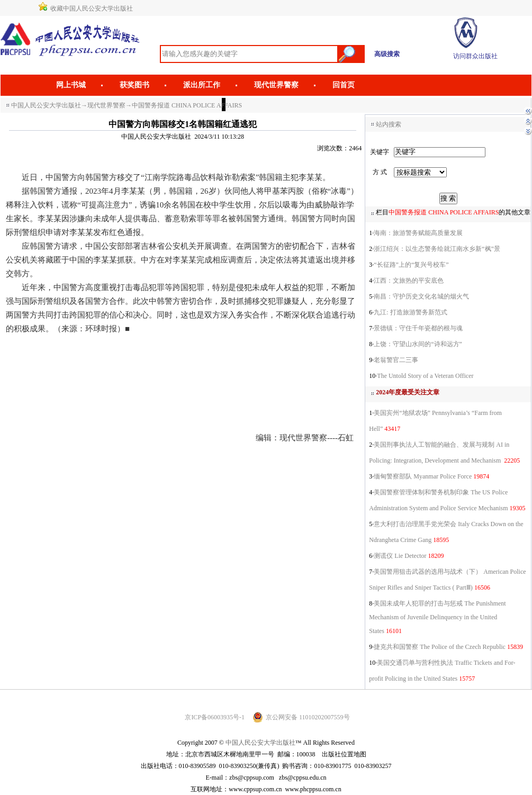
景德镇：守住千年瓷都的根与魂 (418, 328)
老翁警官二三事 (396, 360)
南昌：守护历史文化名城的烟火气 (421, 296)
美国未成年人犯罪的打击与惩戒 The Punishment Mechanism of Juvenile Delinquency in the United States (437, 617)
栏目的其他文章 (453, 212)
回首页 (344, 85)
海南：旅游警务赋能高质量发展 (418, 233)
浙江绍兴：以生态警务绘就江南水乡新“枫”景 (437, 249)
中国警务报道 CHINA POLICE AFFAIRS (187, 105)
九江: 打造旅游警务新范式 (410, 312)
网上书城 (71, 85)
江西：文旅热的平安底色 (409, 281)
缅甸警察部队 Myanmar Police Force (423, 476)
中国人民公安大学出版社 (46, 105)
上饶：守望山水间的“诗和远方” (418, 344)
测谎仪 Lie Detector (400, 556)
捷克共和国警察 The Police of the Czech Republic (440, 647)
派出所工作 (202, 85)
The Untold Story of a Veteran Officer (425, 376)
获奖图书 (134, 85)
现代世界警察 (276, 85)
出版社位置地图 (344, 754)
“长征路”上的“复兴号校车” (411, 265)
